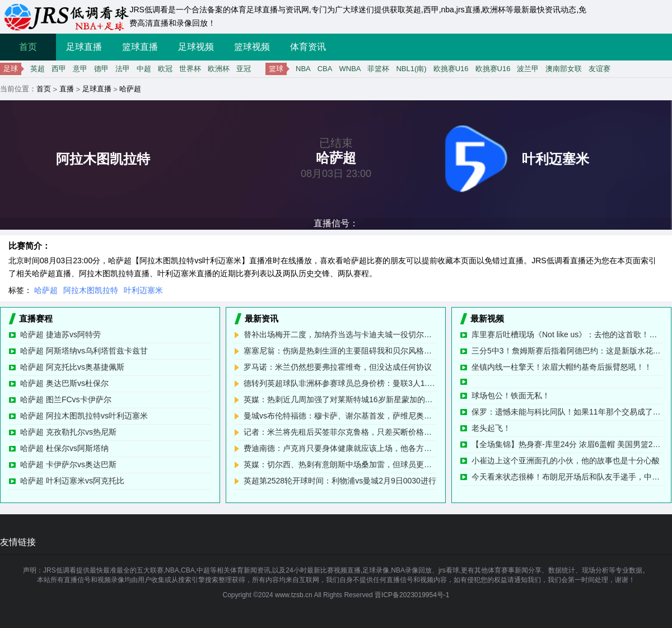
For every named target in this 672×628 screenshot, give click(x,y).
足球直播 (84, 47)
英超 (38, 69)
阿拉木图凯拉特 (91, 290)
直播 (67, 89)
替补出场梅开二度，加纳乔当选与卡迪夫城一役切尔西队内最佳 (340, 334)
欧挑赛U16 (451, 69)
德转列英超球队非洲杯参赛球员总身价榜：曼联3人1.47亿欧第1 (340, 383)
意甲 (80, 69)
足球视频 (196, 47)
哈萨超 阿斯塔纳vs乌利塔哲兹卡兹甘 (84, 351)
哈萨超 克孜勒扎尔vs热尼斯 (68, 432)
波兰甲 (528, 69)
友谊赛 (599, 69)
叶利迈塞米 (143, 290)
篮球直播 (140, 47)
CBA (325, 69)
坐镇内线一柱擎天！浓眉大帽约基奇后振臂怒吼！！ (562, 367)
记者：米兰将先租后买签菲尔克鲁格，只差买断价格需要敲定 (340, 432)
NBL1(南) (411, 69)
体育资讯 (308, 47)
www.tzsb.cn (294, 595)
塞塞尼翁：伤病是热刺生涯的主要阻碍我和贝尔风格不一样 (340, 351)
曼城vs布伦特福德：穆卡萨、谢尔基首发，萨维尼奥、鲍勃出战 (340, 416)
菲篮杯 (378, 69)
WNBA (350, 69)
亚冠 (244, 69)
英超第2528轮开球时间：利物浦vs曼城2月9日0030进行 (340, 481)
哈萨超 (130, 89)
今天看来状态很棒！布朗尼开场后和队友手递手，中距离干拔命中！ (567, 477)
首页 (28, 47)
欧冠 (165, 69)
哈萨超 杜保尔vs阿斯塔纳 (64, 448)
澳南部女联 (564, 69)
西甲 (59, 69)
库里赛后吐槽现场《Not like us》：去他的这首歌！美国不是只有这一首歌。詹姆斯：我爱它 (567, 334)
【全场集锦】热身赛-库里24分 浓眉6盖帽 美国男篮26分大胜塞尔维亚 (567, 444)
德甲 (101, 69)
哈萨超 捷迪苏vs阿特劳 (60, 334)
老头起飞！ (491, 428)
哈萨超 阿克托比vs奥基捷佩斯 (72, 367)
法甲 (123, 69)
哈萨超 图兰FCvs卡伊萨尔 (66, 399)
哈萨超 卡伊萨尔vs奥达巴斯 (68, 464)
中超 (144, 69)
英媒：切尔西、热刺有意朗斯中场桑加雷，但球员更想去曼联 (340, 464)
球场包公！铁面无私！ (511, 396)
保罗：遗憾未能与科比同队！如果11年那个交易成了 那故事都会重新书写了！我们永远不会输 (567, 412)
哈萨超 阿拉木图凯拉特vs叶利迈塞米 (84, 416)
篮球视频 (252, 47)
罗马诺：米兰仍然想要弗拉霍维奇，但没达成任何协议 (338, 367)
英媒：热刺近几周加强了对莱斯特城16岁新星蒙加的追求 (340, 399)
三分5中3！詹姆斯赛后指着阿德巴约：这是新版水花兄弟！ (567, 351)
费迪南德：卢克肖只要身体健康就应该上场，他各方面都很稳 (340, 448)
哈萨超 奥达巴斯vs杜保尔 (64, 383)
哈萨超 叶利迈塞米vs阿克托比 (72, 481)
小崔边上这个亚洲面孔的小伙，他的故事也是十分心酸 (566, 460)
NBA (303, 69)
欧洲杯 (219, 69)
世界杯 (190, 69)
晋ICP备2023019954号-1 (412, 595)
